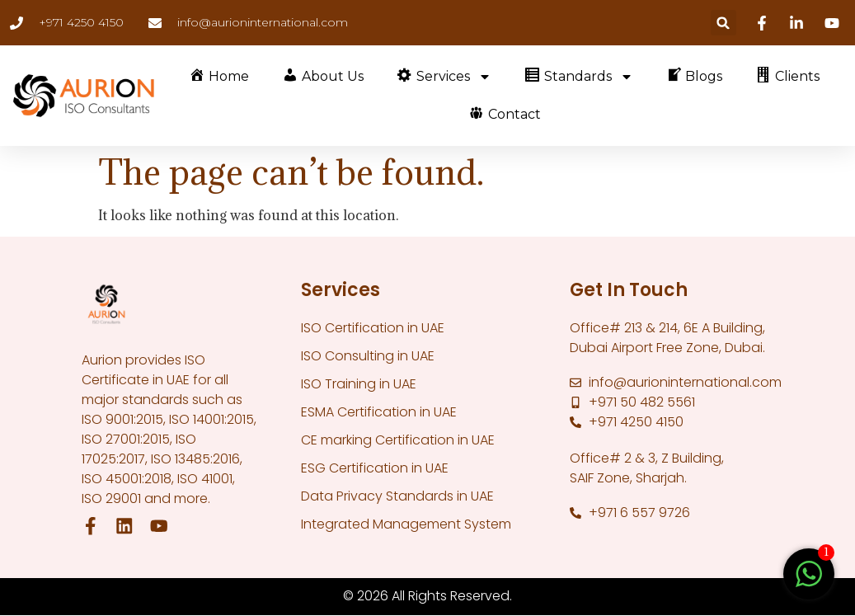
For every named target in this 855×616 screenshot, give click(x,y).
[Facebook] (764, 23)
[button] (723, 23)
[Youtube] (834, 23)
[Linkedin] (799, 23)
